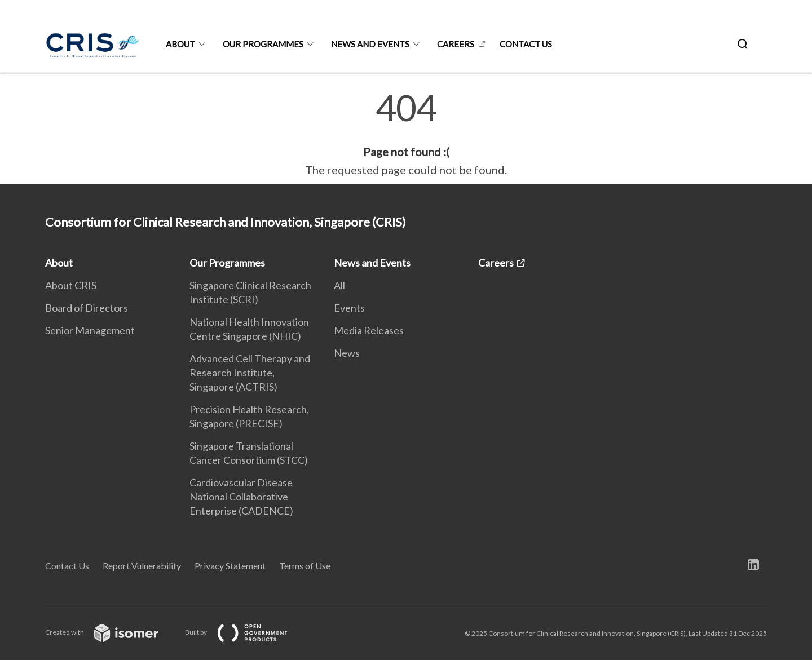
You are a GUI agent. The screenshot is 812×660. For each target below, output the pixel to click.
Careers (456, 44)
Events (349, 308)
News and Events (370, 44)
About (180, 44)
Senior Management (90, 330)
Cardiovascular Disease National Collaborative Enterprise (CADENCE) (241, 497)
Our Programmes (263, 44)
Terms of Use (305, 566)
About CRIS (71, 285)
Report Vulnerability (142, 566)
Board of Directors (87, 308)
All (339, 285)
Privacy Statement (230, 566)
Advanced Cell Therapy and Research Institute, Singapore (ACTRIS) (250, 373)
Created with (111, 632)
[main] (406, 134)
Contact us (526, 44)
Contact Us (67, 566)
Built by (245, 632)
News (347, 353)
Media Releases (369, 330)
